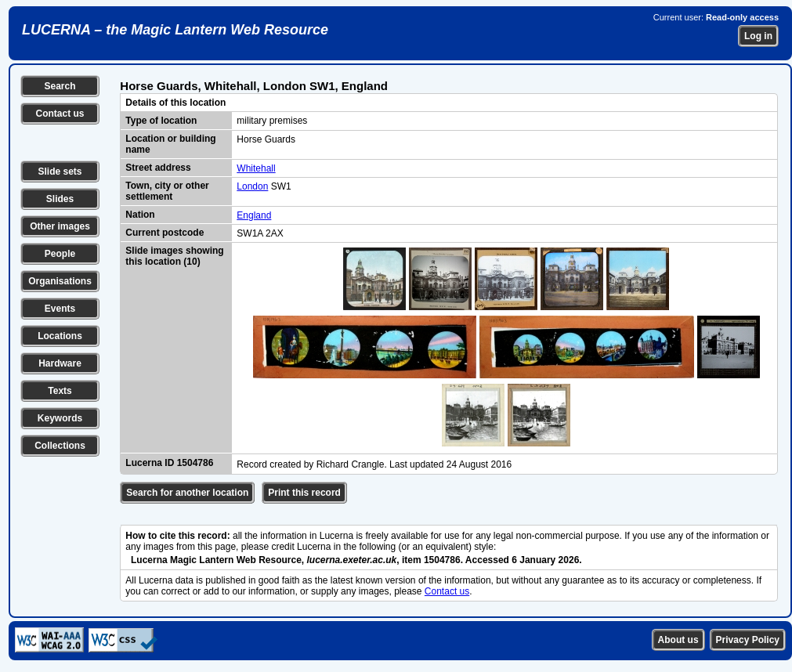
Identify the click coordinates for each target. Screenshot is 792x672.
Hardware (60, 363)
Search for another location (187, 493)
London (252, 186)
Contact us (60, 114)
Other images (60, 226)
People (60, 254)
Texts (60, 391)
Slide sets (60, 172)
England (254, 215)
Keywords (60, 418)
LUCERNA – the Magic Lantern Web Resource (175, 30)
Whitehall (256, 168)
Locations (60, 336)
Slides (60, 199)
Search (60, 86)
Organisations (60, 281)
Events (60, 309)
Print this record (304, 493)
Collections (60, 446)
